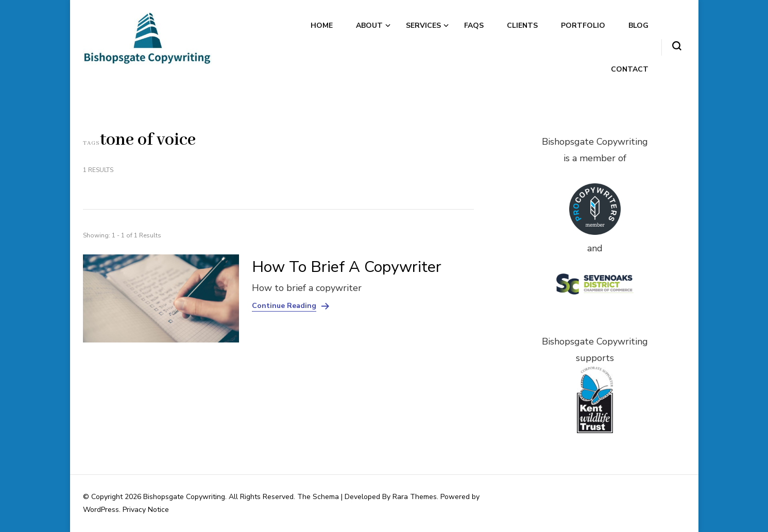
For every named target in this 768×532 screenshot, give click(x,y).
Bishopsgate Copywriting (184, 497)
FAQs (474, 25)
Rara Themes (415, 497)
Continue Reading (284, 306)
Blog (638, 25)
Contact (630, 69)
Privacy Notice (146, 510)
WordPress (101, 510)
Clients (522, 25)
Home (322, 25)
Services (423, 25)
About (369, 25)
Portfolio (583, 25)
